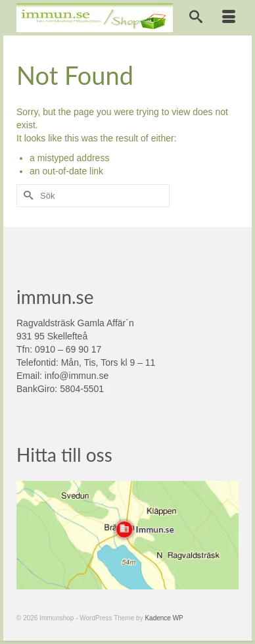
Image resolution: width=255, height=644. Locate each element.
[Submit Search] (26, 196)
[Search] (196, 18)
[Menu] (229, 18)
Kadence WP (164, 618)
